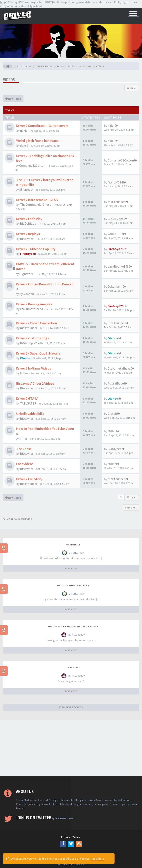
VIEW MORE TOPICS (71, 707)
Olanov (113, 338)
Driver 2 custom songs (33, 338)
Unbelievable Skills (30, 414)
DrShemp (26, 343)
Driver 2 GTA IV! (27, 399)
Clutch (112, 414)
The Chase (24, 449)
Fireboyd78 (28, 254)
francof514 (115, 182)
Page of (131, 508)
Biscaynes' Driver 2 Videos (35, 384)
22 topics (132, 88)
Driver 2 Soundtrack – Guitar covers (42, 126)
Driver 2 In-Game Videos (34, 368)
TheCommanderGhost (35, 204)
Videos (9, 80)
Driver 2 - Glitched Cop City (36, 249)
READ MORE (71, 568)
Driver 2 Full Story (29, 479)
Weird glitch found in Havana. (38, 141)
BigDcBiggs (28, 223)
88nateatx (26, 189)
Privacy (66, 837)
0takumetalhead (31, 309)
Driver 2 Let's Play (29, 219)
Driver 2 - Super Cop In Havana (38, 353)
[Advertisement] (71, 748)
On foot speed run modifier (73, 586)
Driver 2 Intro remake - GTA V (37, 200)
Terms (76, 837)
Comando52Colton (32, 165)
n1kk (23, 131)
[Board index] (8, 66)
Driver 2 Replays (28, 234)
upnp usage (73, 668)
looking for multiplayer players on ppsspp (73, 627)
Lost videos (25, 464)
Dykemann (27, 294)
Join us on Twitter (45, 818)
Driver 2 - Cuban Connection (37, 323)
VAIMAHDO (115, 234)
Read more (97, 859)
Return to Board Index (17, 519)
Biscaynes (27, 239)
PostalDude (116, 383)
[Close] (111, 858)
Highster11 (27, 274)
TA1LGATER (28, 403)
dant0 (24, 145)
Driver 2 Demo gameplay (34, 304)
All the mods (73, 545)
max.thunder (116, 202)
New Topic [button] (13, 99)
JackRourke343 (118, 266)
